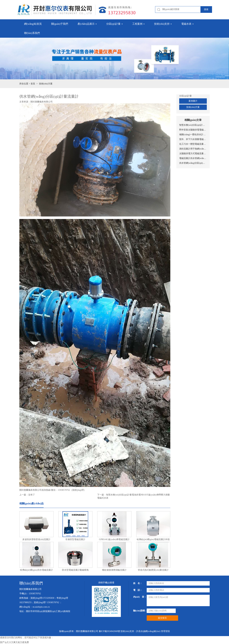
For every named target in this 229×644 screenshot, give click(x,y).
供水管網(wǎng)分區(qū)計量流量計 (193, 163)
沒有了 (32, 495)
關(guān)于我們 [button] (60, 24)
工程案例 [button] (138, 24)
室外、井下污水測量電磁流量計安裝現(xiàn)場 (193, 139)
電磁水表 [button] (187, 24)
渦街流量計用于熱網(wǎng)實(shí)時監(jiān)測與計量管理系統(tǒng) (193, 149)
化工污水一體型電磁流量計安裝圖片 (193, 144)
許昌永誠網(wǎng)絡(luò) (148, 631)
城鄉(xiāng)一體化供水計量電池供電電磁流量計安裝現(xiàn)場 (193, 135)
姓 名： (138, 583)
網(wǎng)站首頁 (33, 24)
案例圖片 (193, 101)
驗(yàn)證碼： (139, 611)
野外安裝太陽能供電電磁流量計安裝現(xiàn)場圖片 (193, 130)
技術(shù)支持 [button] (163, 24)
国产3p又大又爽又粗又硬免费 (14, 642)
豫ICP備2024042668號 (109, 631)
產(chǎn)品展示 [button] (87, 24)
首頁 (33, 84)
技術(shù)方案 (193, 107)
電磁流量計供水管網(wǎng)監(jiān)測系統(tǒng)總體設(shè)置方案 (193, 158)
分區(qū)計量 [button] (115, 24)
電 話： (138, 590)
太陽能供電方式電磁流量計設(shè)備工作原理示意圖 (193, 154)
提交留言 (162, 618)
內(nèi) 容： (139, 597)
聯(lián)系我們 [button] (32, 33)
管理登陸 (165, 631)
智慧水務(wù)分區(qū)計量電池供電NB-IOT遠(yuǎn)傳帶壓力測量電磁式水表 (193, 125)
